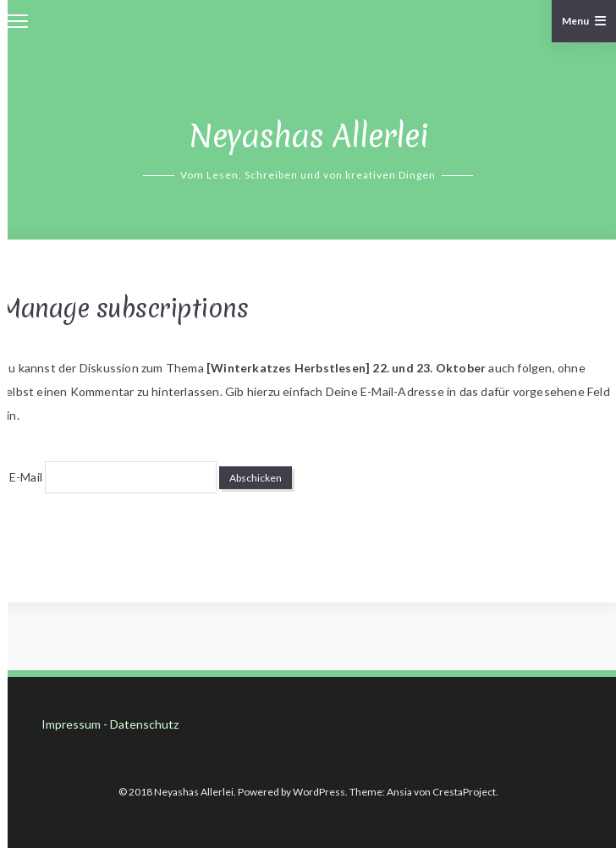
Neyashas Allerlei (308, 136)
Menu (584, 21)
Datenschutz (144, 724)
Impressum (71, 724)
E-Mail (26, 477)
